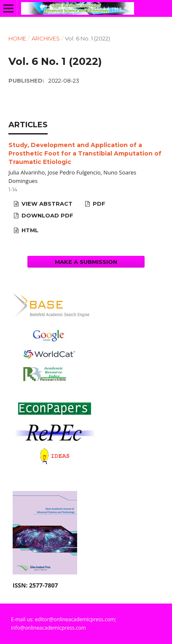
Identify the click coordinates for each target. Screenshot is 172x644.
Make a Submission (86, 262)
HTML (29, 230)
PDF (98, 204)
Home (17, 38)
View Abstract (46, 204)
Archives (46, 38)
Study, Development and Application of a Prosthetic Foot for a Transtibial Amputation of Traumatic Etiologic (85, 153)
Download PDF (47, 215)
